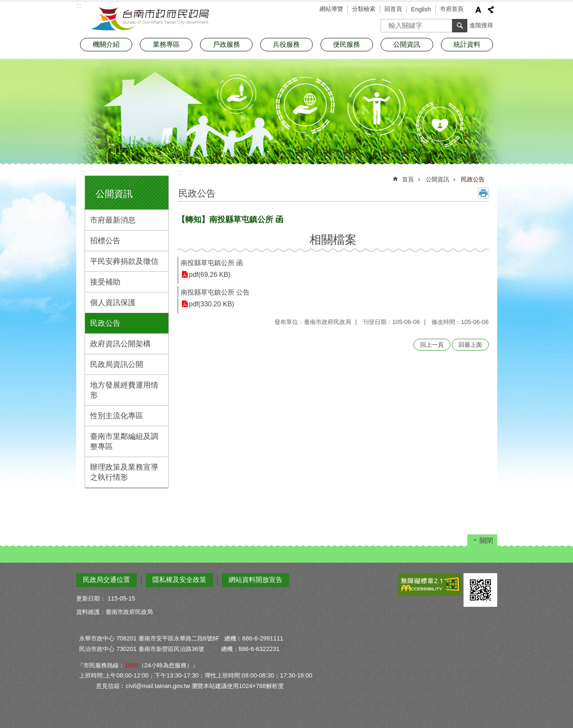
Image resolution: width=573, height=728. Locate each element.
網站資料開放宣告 (256, 580)
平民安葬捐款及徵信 (124, 261)
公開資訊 (114, 194)
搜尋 (387, 23)
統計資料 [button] (467, 44)
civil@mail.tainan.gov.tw (158, 686)
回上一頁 (432, 345)
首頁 (408, 179)
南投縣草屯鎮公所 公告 (215, 292)
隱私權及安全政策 (179, 580)
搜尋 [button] (460, 26)
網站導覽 (331, 9)
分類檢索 (364, 9)
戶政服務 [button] (227, 44)
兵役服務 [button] (286, 44)
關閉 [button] (486, 541)
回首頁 (393, 9)
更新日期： (91, 598)
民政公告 (105, 323)
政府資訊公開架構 (120, 344)
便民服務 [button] (346, 44)
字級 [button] (478, 10)
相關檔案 (333, 240)
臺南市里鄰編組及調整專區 (124, 441)
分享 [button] (491, 10)
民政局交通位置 (107, 580)
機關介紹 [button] (106, 44)
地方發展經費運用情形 (124, 390)
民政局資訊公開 (117, 364)
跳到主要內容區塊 (4, 4)
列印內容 (483, 193)
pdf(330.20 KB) (212, 304)
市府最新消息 (113, 220)
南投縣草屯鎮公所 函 (212, 263)
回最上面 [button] (470, 345)
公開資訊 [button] (407, 44)
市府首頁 (452, 9)
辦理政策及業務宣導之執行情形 (124, 472)
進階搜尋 (481, 25)
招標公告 (105, 241)
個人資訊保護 (113, 303)
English (421, 9)
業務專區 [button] (166, 44)
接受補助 (105, 282)
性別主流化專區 (117, 416)
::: (83, 173)
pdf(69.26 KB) (210, 275)
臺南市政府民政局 (150, 19)
